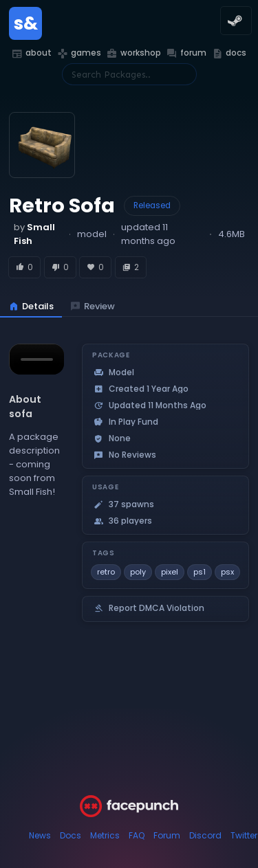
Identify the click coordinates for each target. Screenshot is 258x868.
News (40, 835)
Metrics (105, 835)
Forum (167, 835)
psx (227, 572)
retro (106, 572)
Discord (205, 835)
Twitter (244, 835)
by (34, 234)
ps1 (200, 572)
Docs (71, 835)
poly (138, 572)
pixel (170, 572)
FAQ (137, 835)
